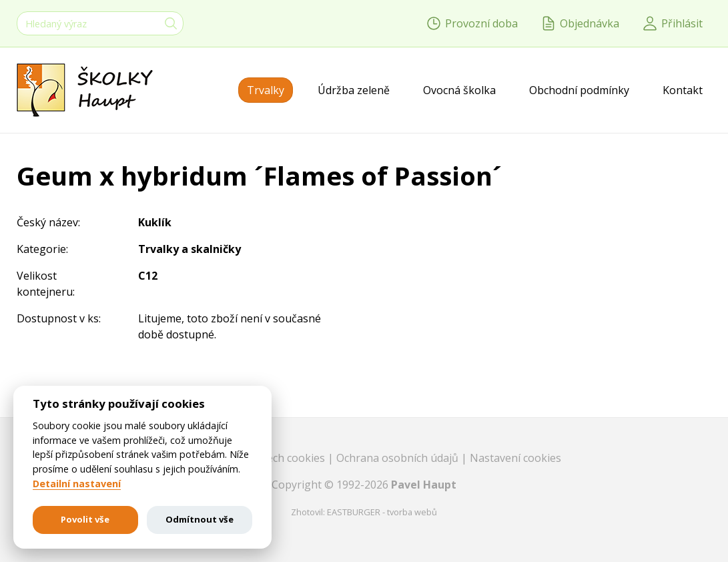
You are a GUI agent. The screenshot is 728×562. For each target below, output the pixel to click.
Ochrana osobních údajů (399, 458)
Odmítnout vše (200, 519)
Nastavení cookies (515, 458)
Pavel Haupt (424, 485)
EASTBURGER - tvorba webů (382, 512)
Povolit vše (85, 519)
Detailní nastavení (77, 484)
